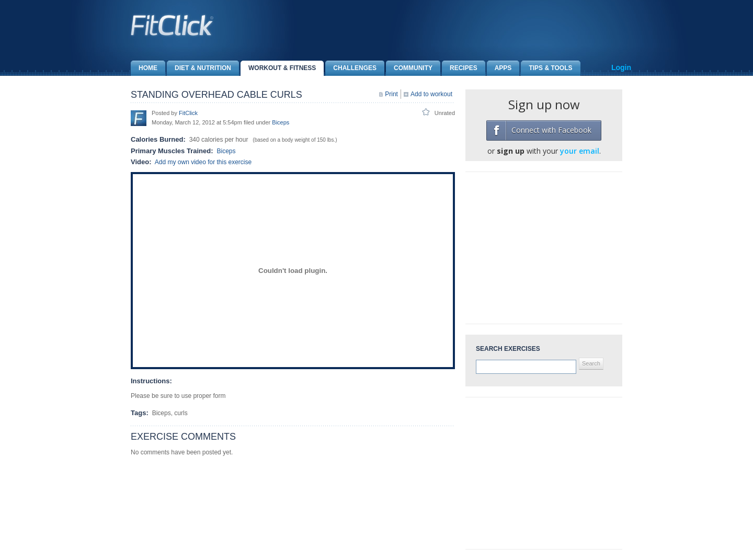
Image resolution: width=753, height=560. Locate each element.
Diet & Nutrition (199, 68)
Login (621, 67)
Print (391, 94)
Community (409, 68)
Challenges (351, 68)
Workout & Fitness (278, 68)
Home (144, 68)
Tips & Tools (546, 68)
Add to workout (431, 94)
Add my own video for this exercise (203, 162)
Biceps (281, 122)
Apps (499, 68)
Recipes (460, 68)
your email (580, 151)
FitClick (188, 113)
